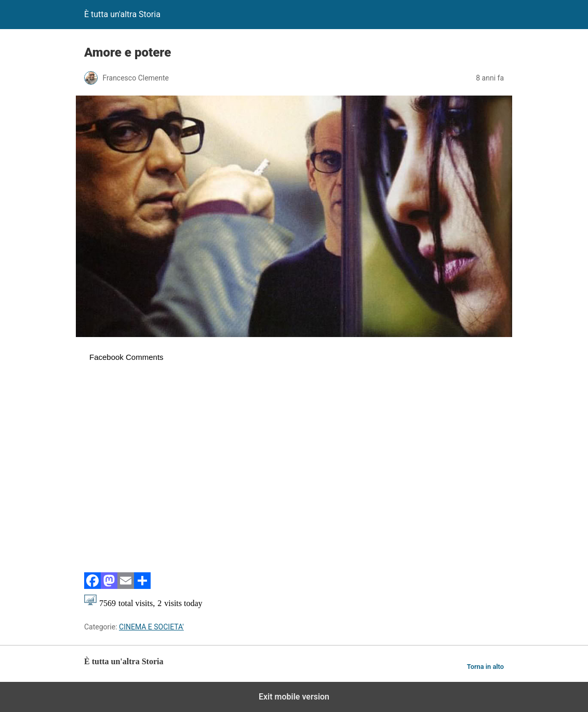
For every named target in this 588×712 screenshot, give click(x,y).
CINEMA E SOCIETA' (151, 627)
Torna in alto (485, 667)
